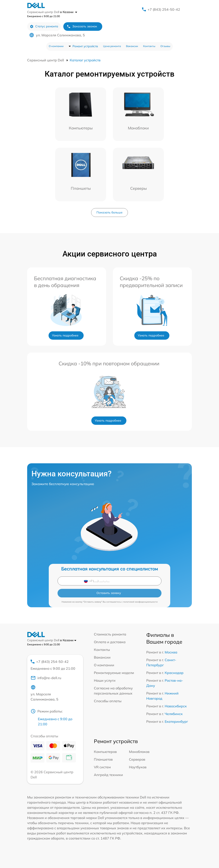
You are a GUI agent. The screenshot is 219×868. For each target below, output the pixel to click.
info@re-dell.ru (46, 678)
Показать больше (109, 212)
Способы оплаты (108, 701)
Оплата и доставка (110, 642)
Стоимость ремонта (110, 634)
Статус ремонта (44, 26)
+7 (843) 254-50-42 (164, 9)
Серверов (137, 759)
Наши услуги (105, 680)
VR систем (102, 767)
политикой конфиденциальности (140, 602)
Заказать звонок (82, 26)
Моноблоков (139, 752)
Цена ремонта (112, 46)
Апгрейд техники (108, 775)
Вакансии (132, 46)
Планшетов (103, 759)
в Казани (69, 12)
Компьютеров (105, 752)
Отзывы (165, 46)
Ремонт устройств (85, 46)
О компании (56, 46)
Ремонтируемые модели (114, 673)
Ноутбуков (138, 767)
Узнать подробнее (65, 335)
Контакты (149, 46)
